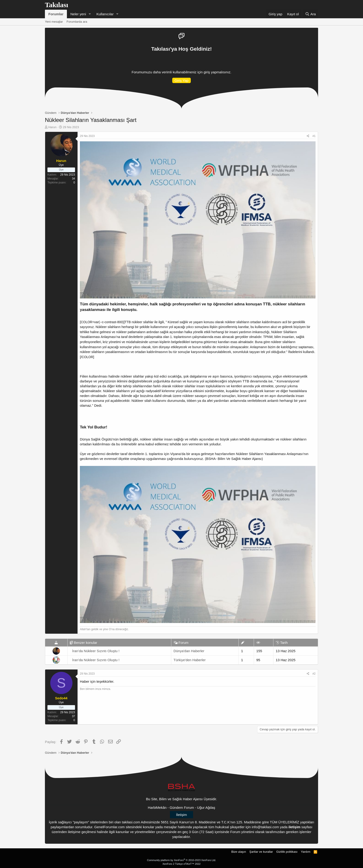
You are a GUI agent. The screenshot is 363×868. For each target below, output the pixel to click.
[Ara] (310, 14)
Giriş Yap (181, 80)
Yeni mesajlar (54, 22)
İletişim (182, 815)
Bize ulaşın (239, 852)
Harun (52, 127)
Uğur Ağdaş (206, 808)
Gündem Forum (182, 808)
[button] (90, 14)
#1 (314, 136)
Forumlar (56, 14)
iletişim (294, 827)
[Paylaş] (308, 136)
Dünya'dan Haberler (189, 651)
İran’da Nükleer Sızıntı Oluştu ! (96, 651)
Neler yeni (78, 14)
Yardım (306, 852)
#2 (314, 674)
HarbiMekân (157, 808)
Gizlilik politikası (287, 852)
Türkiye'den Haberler (190, 660)
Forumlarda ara (77, 22)
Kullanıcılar (105, 14)
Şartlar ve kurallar (261, 852)
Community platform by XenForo (181, 860)
